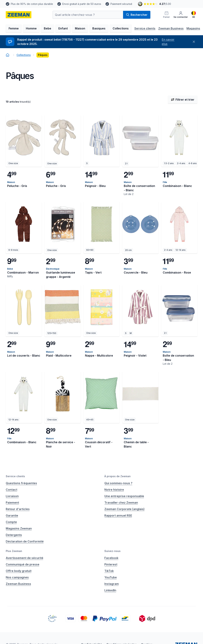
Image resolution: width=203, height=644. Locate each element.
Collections (121, 28)
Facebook (111, 558)
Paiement (12, 503)
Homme (31, 28)
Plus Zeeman (14, 551)
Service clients (145, 28)
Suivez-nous (112, 551)
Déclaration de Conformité (25, 541)
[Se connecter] (181, 15)
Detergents (14, 535)
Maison (80, 28)
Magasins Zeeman (19, 528)
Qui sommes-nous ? (118, 483)
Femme (14, 28)
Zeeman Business (171, 28)
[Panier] (167, 15)
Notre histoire (114, 490)
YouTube (111, 577)
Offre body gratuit (19, 571)
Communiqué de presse (23, 564)
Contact (11, 490)
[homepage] (19, 15)
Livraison (12, 496)
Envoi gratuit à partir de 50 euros (82, 4)
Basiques (99, 28)
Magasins (193, 28)
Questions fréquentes (21, 483)
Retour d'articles (18, 509)
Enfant (63, 28)
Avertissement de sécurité (25, 558)
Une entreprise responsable (124, 496)
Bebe (48, 28)
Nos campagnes (17, 577)
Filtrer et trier (183, 100)
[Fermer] (194, 42)
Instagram (112, 584)
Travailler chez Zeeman (121, 503)
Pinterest (111, 564)
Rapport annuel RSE (118, 515)
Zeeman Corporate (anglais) (124, 509)
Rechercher (137, 15)
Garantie (12, 515)
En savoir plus (168, 42)
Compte (11, 522)
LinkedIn (110, 590)
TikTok (109, 571)
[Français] (194, 15)
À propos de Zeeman (117, 476)
